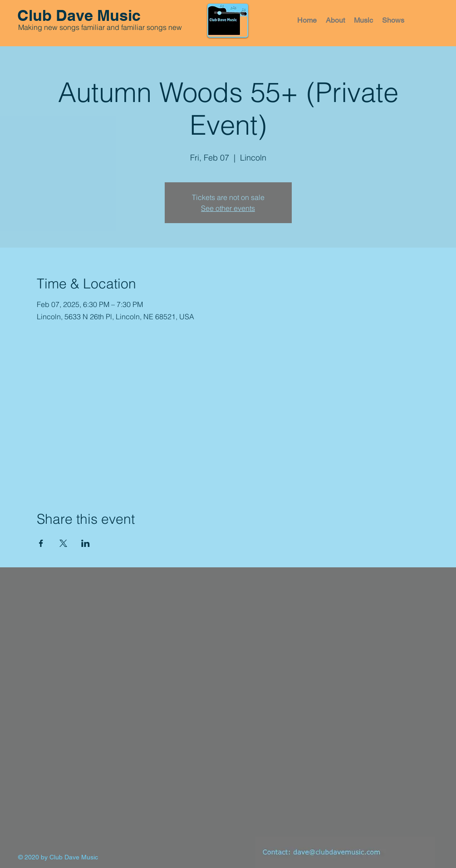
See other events (228, 208)
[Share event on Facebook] (41, 543)
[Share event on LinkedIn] (86, 543)
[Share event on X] (63, 543)
